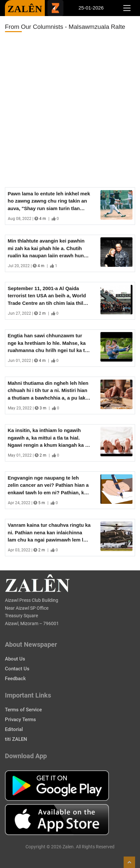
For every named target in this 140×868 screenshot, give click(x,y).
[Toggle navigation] (127, 8)
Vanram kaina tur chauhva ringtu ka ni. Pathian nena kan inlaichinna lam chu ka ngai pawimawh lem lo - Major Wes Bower (49, 533)
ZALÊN (25, 9)
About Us (15, 659)
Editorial (14, 729)
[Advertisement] (70, 110)
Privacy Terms (20, 720)
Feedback (15, 679)
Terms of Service (23, 710)
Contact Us (17, 669)
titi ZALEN (16, 739)
